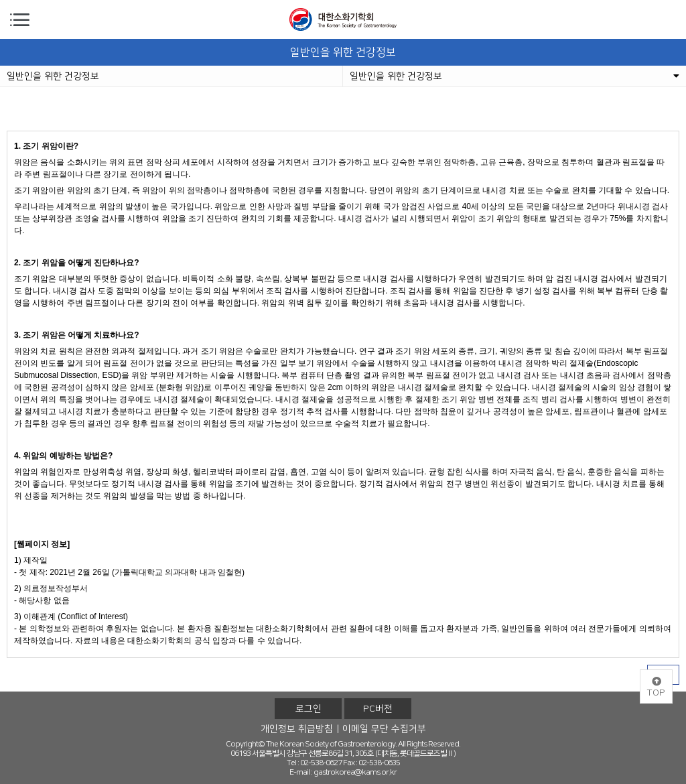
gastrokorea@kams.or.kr (355, 772)
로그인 (308, 709)
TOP (656, 688)
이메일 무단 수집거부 (384, 729)
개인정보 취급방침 (297, 729)
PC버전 (378, 709)
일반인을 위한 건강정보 (53, 76)
